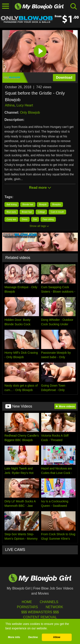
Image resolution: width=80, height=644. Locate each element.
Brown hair (27, 212)
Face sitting (48, 219)
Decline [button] (33, 637)
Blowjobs (57, 205)
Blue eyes (11, 212)
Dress (25, 219)
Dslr (35, 219)
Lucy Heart (25, 105)
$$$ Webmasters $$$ (40, 612)
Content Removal (40, 617)
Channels (49, 602)
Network (54, 607)
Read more (40, 188)
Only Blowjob (30, 112)
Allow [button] (57, 637)
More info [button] (14, 637)
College (41, 212)
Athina (10, 105)
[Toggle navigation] (6, 6)
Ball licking (12, 205)
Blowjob (43, 205)
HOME (27, 602)
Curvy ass (11, 219)
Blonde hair (28, 205)
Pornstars (27, 607)
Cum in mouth (57, 212)
